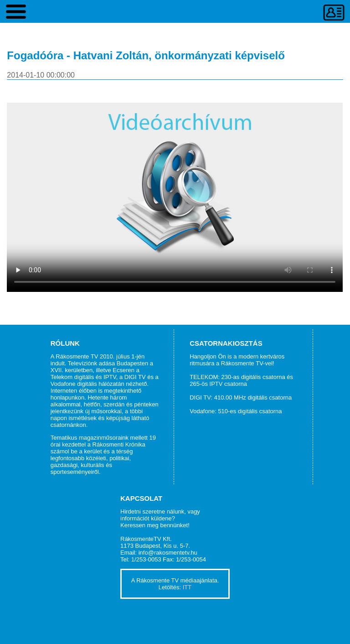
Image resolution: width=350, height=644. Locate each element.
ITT (187, 587)
